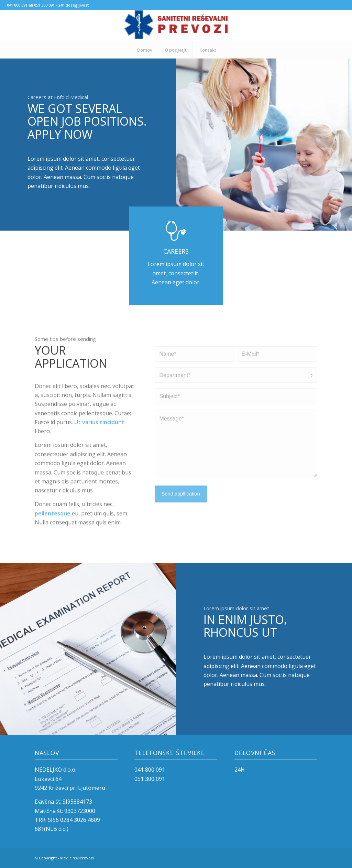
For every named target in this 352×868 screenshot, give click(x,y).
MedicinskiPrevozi (77, 858)
